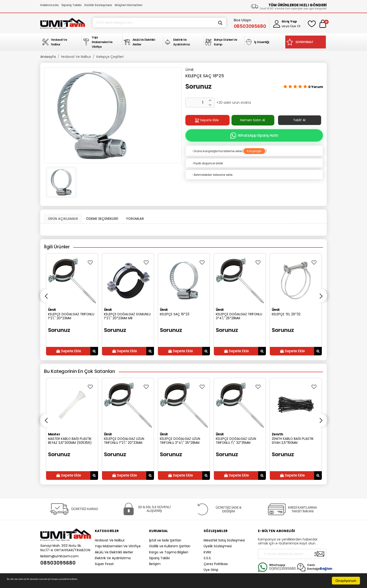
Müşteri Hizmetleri (128, 5)
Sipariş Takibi (71, 5)
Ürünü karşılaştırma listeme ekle (217, 151)
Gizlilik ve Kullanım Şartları (170, 546)
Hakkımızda (49, 5)
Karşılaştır (254, 151)
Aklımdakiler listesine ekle (212, 175)
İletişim (155, 564)
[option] (113, 115)
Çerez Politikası (216, 564)
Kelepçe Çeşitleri (110, 57)
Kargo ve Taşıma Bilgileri (169, 552)
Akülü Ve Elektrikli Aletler (114, 552)
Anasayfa (48, 57)
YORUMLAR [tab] (135, 219)
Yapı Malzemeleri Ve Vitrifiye (118, 546)
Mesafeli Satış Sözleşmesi (224, 540)
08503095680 (58, 563)
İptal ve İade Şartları (165, 540)
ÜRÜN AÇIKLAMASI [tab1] (63, 219)
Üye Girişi (211, 570)
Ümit (190, 70)
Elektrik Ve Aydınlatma (113, 558)
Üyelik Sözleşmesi (218, 546)
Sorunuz (198, 86)
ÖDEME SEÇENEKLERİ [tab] (102, 219)
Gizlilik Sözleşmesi (98, 5)
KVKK (207, 552)
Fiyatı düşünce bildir (207, 163)
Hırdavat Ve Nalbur (76, 57)
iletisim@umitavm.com (59, 556)
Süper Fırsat (104, 564)
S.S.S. (207, 558)
